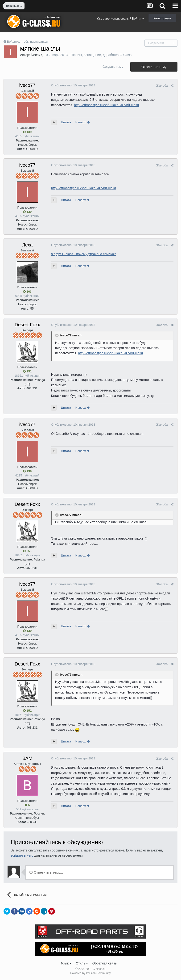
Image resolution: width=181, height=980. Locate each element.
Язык (66, 963)
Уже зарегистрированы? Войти (120, 18)
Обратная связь (105, 963)
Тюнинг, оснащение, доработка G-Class (101, 55)
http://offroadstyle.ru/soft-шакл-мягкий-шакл (106, 105)
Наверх (82, 122)
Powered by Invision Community (90, 973)
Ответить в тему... (46, 872)
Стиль (82, 963)
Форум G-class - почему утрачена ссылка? (83, 254)
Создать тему (113, 67)
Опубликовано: (73, 85)
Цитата (66, 122)
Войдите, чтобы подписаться (28, 42)
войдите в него (22, 855)
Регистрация (162, 18)
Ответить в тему (154, 67)
